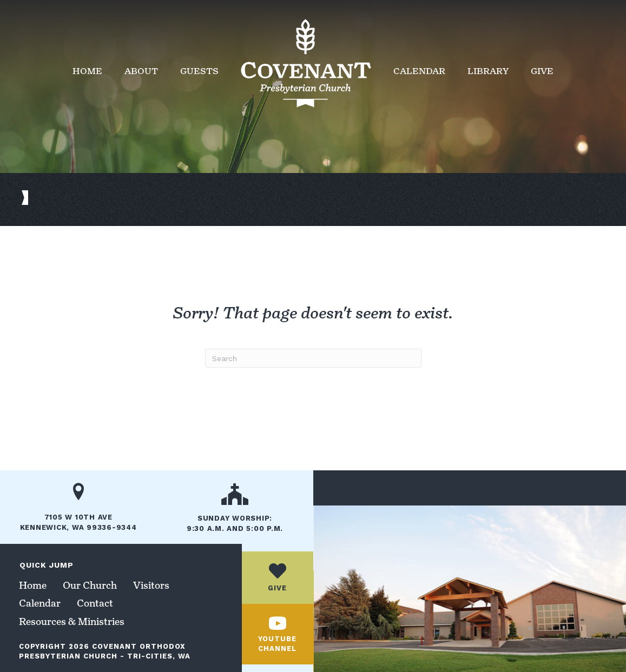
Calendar (419, 71)
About (141, 71)
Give (542, 71)
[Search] (313, 358)
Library (488, 71)
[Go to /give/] (278, 578)
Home (87, 71)
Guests (199, 71)
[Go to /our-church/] (235, 511)
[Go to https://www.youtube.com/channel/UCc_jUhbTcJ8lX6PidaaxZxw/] (278, 634)
